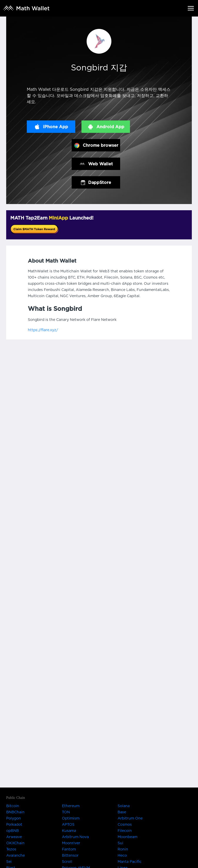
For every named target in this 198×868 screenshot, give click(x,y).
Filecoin (125, 831)
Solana (124, 806)
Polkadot (14, 825)
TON (66, 812)
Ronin (123, 849)
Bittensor (70, 856)
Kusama (69, 831)
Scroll (67, 862)
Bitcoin (13, 806)
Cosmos (125, 825)
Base (122, 812)
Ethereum (71, 806)
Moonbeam (127, 837)
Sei (9, 862)
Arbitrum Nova (75, 837)
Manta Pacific (130, 862)
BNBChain (15, 812)
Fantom (69, 849)
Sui (120, 843)
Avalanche (15, 856)
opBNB (13, 831)
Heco (122, 856)
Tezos (11, 849)
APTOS (68, 825)
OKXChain (15, 843)
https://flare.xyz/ (43, 330)
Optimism (71, 818)
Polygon (14, 818)
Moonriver (71, 843)
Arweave (14, 837)
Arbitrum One (130, 818)
